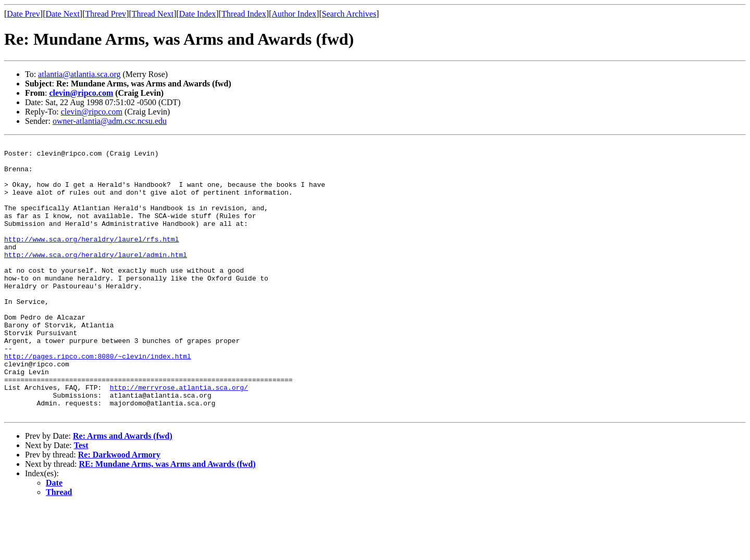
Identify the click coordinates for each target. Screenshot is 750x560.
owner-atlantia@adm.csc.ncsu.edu (110, 121)
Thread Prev (105, 14)
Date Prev (23, 14)
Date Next (63, 14)
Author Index (294, 14)
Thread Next (153, 14)
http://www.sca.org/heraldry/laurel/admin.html (96, 278)
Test (81, 500)
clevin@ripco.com (81, 93)
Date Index (198, 14)
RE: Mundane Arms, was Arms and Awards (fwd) (167, 519)
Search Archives (349, 14)
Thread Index (244, 14)
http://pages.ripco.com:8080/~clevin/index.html (98, 400)
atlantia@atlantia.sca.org (79, 74)
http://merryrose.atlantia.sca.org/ (179, 437)
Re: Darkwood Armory (119, 509)
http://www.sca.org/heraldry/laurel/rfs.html (91, 259)
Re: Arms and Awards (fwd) (123, 491)
